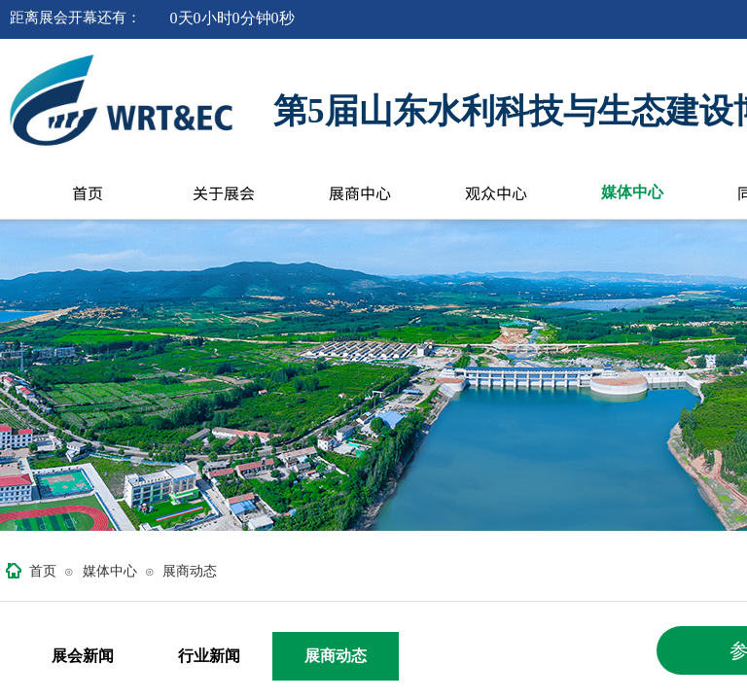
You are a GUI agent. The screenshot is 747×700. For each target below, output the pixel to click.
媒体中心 (632, 192)
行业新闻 (209, 656)
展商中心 (360, 192)
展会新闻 (83, 656)
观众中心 (496, 192)
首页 (88, 192)
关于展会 (224, 192)
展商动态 (190, 571)
